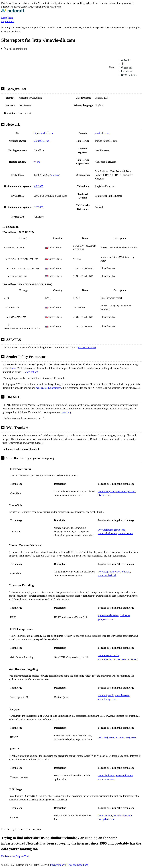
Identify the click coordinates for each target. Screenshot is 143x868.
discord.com (104, 495)
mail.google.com (106, 737)
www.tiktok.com (106, 776)
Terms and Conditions (77, 865)
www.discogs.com (107, 699)
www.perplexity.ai (107, 575)
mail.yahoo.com (106, 819)
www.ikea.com (122, 695)
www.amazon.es (129, 659)
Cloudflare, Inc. (42, 141)
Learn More (7, 18)
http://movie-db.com (44, 133)
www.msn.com (125, 533)
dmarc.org (66, 412)
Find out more (8, 856)
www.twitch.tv (105, 816)
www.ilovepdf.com (126, 491)
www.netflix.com (124, 776)
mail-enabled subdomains (49, 388)
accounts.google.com (126, 737)
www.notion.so (123, 572)
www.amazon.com (123, 816)
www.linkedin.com (107, 533)
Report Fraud (8, 21)
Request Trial (22, 856)
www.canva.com (106, 779)
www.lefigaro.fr (106, 695)
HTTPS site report (87, 347)
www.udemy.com (106, 491)
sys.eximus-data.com (108, 615)
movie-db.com (102, 133)
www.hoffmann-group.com (111, 530)
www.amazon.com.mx (109, 659)
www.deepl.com (106, 572)
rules (14, 368)
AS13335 (39, 186)
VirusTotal (55, 175)
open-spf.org (32, 372)
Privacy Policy (57, 865)
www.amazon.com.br (108, 655)
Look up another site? (16, 49)
